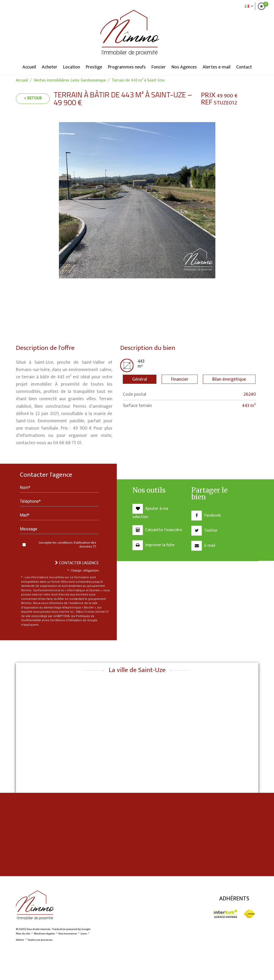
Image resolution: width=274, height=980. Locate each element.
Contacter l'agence (77, 563)
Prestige (94, 67)
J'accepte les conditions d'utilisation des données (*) (67, 545)
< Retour (33, 98)
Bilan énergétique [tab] (229, 379)
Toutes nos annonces (40, 940)
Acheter (50, 67)
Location (72, 67)
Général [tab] (140, 379)
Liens (84, 934)
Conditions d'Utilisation (66, 620)
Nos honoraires (68, 934)
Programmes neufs (127, 67)
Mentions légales (44, 934)
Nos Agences (184, 67)
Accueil (29, 67)
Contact (244, 67)
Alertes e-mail (217, 67)
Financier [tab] (180, 379)
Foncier (159, 67)
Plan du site (23, 934)
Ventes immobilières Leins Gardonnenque (70, 80)
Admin (20, 940)
